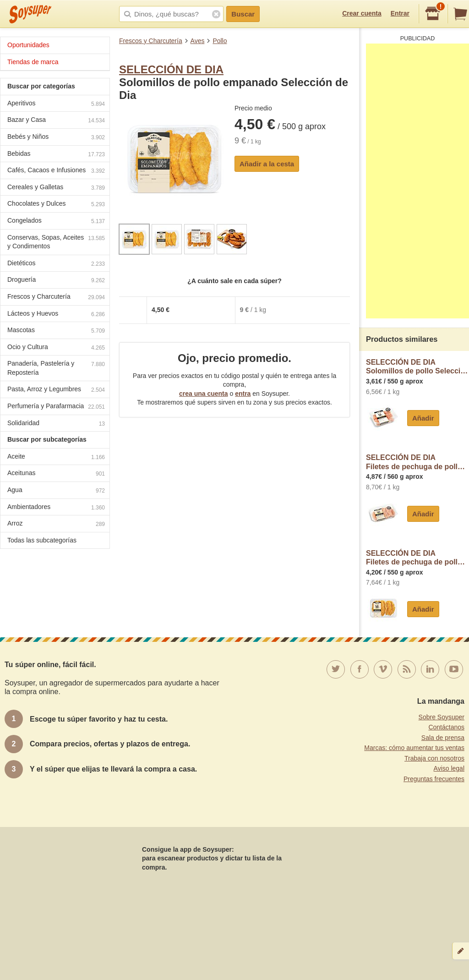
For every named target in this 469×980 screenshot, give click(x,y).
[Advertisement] (417, 181)
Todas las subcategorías (42, 540)
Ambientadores (56, 508)
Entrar (400, 13)
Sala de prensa (443, 738)
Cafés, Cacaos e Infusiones (56, 171)
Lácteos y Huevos (56, 315)
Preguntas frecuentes (434, 779)
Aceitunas (56, 474)
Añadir (423, 418)
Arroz (56, 524)
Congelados (56, 222)
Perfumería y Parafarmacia (56, 407)
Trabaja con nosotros (434, 758)
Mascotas (56, 331)
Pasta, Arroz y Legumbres (56, 390)
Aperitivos (56, 104)
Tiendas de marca (33, 62)
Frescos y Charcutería (151, 41)
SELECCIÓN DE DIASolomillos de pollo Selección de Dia (417, 367)
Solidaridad (56, 424)
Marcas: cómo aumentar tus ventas (414, 748)
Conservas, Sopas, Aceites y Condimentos (56, 242)
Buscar (243, 14)
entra (243, 394)
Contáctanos (446, 727)
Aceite (56, 457)
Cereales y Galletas (56, 188)
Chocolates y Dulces (56, 205)
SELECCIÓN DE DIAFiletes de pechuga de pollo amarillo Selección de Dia (417, 558)
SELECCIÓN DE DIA (171, 69)
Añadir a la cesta (267, 164)
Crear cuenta (362, 13)
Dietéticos (56, 264)
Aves (198, 41)
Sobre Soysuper (442, 717)
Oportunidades (28, 45)
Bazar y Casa (56, 121)
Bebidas (56, 155)
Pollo (220, 41)
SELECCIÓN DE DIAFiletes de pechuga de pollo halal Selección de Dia (417, 462)
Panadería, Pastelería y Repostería (56, 368)
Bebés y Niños (56, 138)
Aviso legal (449, 768)
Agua (56, 491)
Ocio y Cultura (56, 348)
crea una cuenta (204, 394)
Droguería (56, 281)
